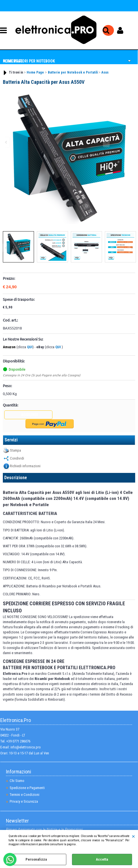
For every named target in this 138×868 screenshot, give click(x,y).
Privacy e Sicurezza (24, 801)
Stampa (15, 450)
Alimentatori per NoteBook (29, 61)
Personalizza (36, 859)
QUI (30, 347)
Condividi (17, 458)
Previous (7, 248)
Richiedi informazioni (25, 466)
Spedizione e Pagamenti (27, 788)
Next (131, 248)
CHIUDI (133, 836)
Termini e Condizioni (25, 795)
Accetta (102, 859)
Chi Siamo (17, 781)
